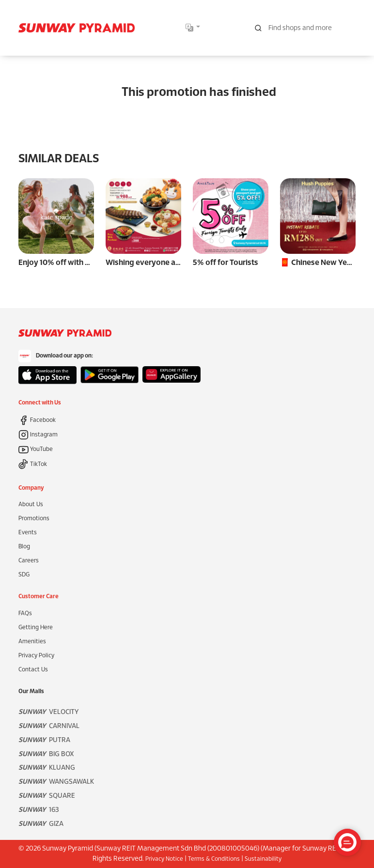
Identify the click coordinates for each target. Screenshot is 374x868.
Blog (24, 547)
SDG (24, 575)
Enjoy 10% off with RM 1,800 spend (80, 263)
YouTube (36, 449)
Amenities (32, 642)
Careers (29, 561)
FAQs (25, 613)
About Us (31, 504)
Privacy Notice (164, 859)
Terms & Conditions (214, 859)
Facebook (37, 420)
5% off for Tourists (226, 263)
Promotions (34, 519)
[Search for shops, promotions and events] (302, 28)
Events (28, 533)
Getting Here (36, 628)
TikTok (33, 464)
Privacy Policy (36, 656)
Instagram (38, 435)
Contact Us (33, 670)
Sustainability (263, 859)
